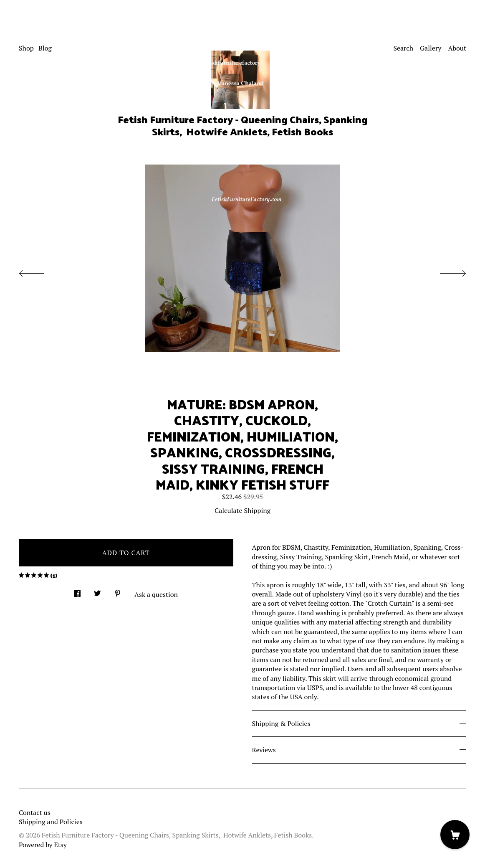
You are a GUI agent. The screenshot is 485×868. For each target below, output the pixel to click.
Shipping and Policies (51, 822)
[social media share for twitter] (97, 591)
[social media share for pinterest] (118, 591)
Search (403, 48)
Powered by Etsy (43, 845)
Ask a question (156, 594)
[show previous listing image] (40, 271)
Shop (26, 48)
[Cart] (455, 835)
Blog (45, 48)
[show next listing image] (445, 271)
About (457, 48)
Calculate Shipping (242, 510)
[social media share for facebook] (77, 591)
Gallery (431, 48)
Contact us (35, 812)
